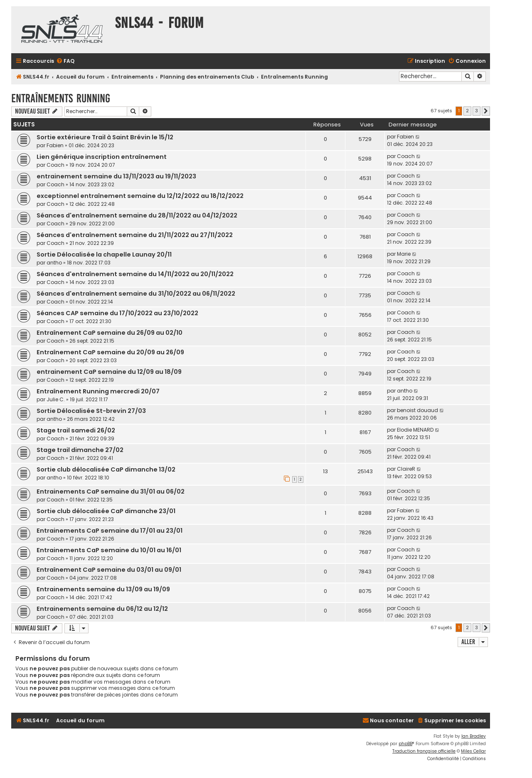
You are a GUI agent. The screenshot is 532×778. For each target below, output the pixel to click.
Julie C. (56, 399)
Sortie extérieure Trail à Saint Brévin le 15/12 (105, 137)
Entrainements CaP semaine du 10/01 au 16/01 (109, 550)
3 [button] (477, 111)
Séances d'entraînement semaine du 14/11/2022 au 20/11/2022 (135, 274)
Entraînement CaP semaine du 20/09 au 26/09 (110, 352)
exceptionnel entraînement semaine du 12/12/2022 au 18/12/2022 (140, 196)
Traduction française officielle (424, 751)
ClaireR (406, 469)
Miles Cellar (473, 751)
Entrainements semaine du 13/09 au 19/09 (103, 589)
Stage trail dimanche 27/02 (80, 450)
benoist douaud (417, 410)
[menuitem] (65, 61)
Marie (404, 254)
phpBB (405, 744)
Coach (55, 165)
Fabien (55, 145)
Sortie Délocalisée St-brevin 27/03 (91, 411)
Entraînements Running (61, 98)
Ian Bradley (474, 736)
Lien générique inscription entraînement (102, 157)
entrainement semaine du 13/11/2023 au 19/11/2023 (116, 176)
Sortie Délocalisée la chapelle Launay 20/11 (104, 254)
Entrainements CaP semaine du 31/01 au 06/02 (111, 491)
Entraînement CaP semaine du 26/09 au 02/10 (110, 333)
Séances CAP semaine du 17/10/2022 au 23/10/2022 (117, 313)
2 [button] (467, 111)
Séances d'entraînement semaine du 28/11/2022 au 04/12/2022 (137, 215)
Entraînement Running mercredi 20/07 (98, 391)
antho (54, 263)
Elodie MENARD (415, 430)
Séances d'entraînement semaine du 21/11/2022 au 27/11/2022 (135, 235)
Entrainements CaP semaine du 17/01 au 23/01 (110, 531)
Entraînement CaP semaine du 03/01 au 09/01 (109, 570)
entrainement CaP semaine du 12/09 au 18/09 (109, 372)
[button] (486, 111)
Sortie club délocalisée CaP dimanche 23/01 (106, 511)
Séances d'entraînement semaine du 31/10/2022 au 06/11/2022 (136, 294)
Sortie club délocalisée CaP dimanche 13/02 (106, 469)
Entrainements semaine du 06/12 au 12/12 (102, 609)
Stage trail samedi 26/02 (76, 430)
